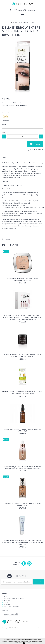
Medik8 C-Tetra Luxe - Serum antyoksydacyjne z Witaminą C (22, 430)
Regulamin (8, 604)
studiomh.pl (39, 628)
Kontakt (7, 601)
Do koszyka (35, 144)
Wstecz (6, 239)
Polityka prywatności (12, 606)
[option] (22, 67)
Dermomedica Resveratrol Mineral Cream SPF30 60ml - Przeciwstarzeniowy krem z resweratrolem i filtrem (22, 543)
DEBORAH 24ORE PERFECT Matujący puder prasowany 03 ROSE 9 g (22, 279)
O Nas (6, 602)
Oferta (18, 22)
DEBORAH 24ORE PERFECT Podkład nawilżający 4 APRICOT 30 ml (22, 504)
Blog (6, 597)
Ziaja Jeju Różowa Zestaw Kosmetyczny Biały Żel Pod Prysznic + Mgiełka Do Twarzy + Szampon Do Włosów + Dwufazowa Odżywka (22, 317)
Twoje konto (31, 10)
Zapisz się (38, 582)
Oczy (33, 22)
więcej (28, 643)
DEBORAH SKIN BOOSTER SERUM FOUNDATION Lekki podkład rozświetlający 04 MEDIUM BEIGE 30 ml (23, 467)
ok (24, 643)
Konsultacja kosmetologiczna (15, 599)
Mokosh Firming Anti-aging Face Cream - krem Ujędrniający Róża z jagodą (22, 356)
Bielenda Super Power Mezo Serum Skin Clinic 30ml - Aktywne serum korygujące (23, 393)
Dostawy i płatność (11, 614)
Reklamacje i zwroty (11, 616)
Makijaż (26, 22)
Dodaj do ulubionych (35, 150)
